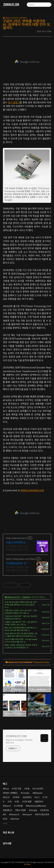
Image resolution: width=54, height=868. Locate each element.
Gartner (15, 819)
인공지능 (45, 810)
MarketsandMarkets (37, 806)
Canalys (26, 793)
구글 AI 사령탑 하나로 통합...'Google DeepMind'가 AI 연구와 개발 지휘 (21, 640)
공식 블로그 (14, 102)
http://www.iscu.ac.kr (16, 538)
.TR (46, 797)
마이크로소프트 (43, 814)
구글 (28, 789)
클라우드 (40, 801)
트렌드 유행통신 (11, 793)
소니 (38, 797)
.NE (17, 801)
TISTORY (27, 864)
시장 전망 (17, 789)
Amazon (28, 814)
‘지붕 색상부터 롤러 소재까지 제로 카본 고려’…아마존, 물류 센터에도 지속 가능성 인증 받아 (21, 605)
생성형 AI (8, 810)
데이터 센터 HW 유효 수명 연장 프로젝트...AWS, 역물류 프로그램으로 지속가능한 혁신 (21, 635)
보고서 (7, 797)
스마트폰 (19, 806)
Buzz (6, 789)
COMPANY (26, 597)
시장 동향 (28, 801)
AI (5, 814)
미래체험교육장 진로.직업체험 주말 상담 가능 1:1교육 (18, 563)
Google (34, 810)
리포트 (17, 797)
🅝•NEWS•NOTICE (12, 597)
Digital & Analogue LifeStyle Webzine (19, 741)
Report (7, 806)
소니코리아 (38, 789)
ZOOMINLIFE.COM (16, 736)
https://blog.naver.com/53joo (21, 559)
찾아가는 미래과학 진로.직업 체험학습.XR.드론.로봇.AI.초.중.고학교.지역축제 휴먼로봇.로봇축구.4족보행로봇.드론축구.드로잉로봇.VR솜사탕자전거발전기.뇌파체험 (18, 569)
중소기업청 (21, 810)
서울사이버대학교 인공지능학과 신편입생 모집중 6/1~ (17, 542)
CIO (6, 819)
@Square (38, 793)
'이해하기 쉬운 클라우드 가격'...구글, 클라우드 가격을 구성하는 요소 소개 (21, 623)
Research (15, 814)
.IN (10, 801)
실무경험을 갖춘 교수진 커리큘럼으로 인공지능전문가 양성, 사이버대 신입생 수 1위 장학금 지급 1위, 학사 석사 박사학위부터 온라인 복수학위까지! (18, 548)
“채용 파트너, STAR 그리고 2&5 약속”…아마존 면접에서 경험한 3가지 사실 (21, 612)
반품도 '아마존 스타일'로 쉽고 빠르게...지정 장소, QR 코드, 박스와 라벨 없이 (21, 646)
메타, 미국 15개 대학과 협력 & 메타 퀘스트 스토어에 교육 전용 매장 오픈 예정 (21, 629)
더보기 (5, 823)
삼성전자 (28, 797)
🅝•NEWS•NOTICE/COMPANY (15, 18)
